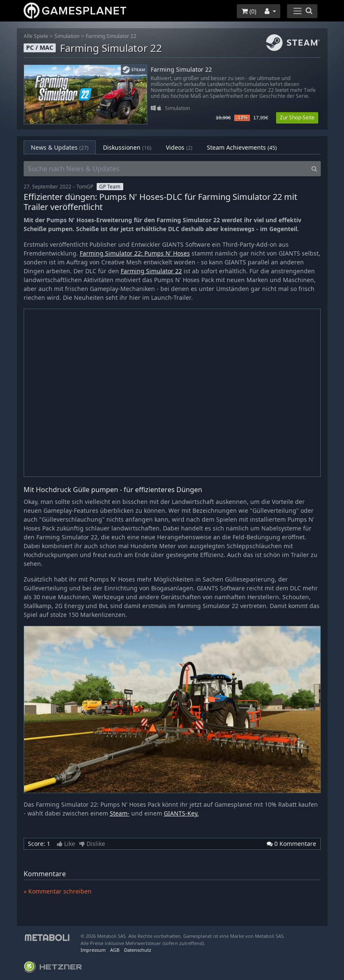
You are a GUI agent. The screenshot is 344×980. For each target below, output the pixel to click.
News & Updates (60, 147)
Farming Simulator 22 (111, 36)
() (249, 11)
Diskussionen (127, 147)
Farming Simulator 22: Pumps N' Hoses (135, 253)
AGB (115, 950)
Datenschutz (138, 950)
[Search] (314, 169)
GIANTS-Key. (181, 813)
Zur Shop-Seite (297, 117)
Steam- (120, 813)
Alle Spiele (36, 36)
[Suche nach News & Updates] (166, 169)
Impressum (93, 950)
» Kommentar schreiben (58, 891)
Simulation (67, 36)
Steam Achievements (242, 147)
